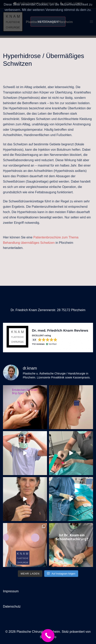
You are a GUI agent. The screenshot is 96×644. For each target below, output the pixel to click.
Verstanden (48, 22)
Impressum (11, 591)
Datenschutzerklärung (48, 33)
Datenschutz (12, 606)
